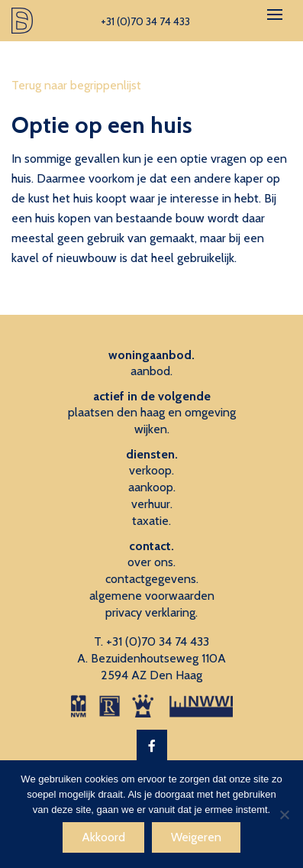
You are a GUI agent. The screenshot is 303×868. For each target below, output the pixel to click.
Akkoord (103, 837)
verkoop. (151, 470)
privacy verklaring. (151, 612)
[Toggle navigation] (275, 15)
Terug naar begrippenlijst (76, 85)
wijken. (152, 429)
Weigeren (196, 837)
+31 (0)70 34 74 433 (158, 641)
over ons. (151, 562)
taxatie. (151, 521)
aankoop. (152, 487)
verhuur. (152, 504)
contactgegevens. (152, 579)
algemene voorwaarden (152, 596)
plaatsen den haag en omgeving (152, 412)
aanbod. (151, 371)
